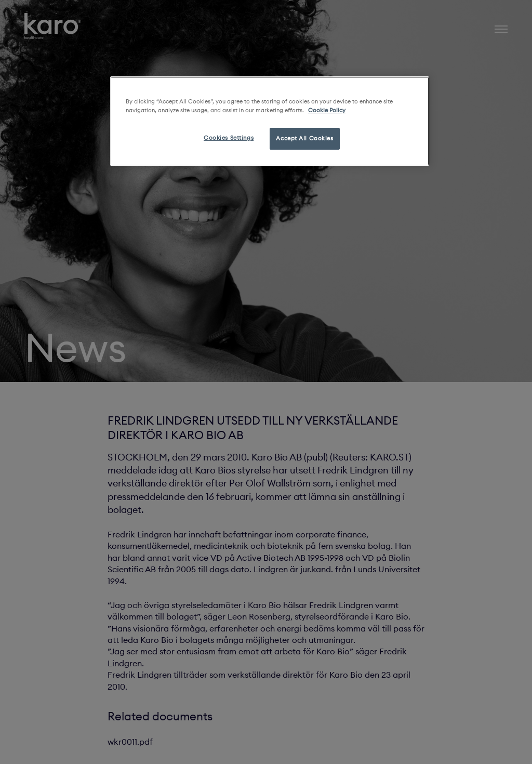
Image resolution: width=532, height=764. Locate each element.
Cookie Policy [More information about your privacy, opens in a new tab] (327, 110)
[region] (270, 121)
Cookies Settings (229, 138)
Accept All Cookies (304, 138)
